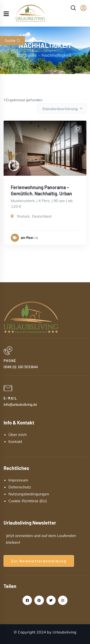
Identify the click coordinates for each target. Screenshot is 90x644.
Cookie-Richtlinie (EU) (28, 501)
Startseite (27, 55)
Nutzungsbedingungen (29, 494)
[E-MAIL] (43, 388)
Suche (12, 40)
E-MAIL (10, 398)
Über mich (18, 435)
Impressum (18, 480)
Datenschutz (20, 487)
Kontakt (15, 441)
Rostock (23, 216)
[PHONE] (43, 351)
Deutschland (42, 216)
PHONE (10, 361)
